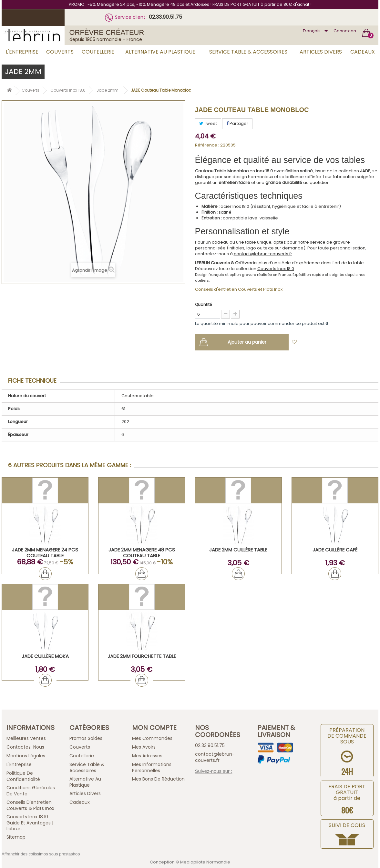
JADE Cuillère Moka (45, 656)
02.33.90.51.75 (165, 17)
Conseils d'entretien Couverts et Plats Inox (239, 289)
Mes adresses (147, 756)
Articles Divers (321, 52)
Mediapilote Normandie (205, 862)
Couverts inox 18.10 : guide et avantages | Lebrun (30, 823)
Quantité (203, 304)
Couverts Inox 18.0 (276, 269)
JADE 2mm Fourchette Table (142, 656)
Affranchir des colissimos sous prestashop (41, 854)
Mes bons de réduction (158, 779)
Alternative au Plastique (160, 52)
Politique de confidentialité (23, 776)
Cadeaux (363, 52)
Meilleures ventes (26, 738)
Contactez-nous (25, 747)
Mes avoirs (144, 747)
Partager (237, 123)
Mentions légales (26, 756)
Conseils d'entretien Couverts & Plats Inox (30, 805)
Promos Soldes (86, 738)
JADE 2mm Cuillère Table (238, 550)
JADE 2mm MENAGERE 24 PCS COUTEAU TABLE (45, 553)
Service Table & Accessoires (248, 52)
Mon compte (154, 728)
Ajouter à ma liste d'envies (329, 342)
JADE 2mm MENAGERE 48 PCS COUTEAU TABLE (142, 553)
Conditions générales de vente (31, 791)
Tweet (208, 123)
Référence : (207, 145)
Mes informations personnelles (152, 767)
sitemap (16, 837)
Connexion (345, 31)
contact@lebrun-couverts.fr (263, 254)
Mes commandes (152, 738)
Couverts (60, 52)
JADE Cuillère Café (335, 550)
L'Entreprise (22, 52)
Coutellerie (98, 52)
